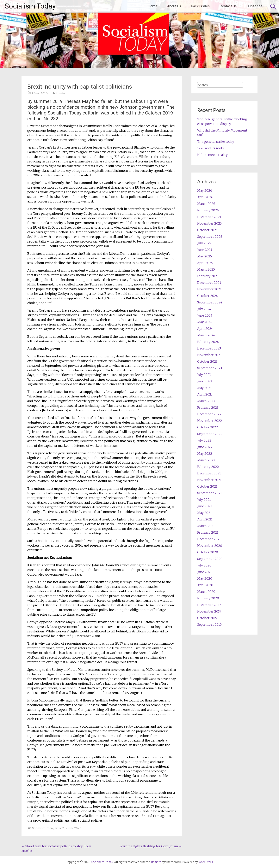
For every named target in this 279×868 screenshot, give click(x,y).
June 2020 (205, 572)
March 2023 (206, 401)
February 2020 (208, 598)
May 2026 (205, 191)
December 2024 (209, 283)
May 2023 (204, 388)
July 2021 (204, 500)
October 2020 (208, 552)
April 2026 (205, 197)
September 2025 (210, 237)
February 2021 (208, 532)
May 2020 (205, 578)
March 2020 (206, 592)
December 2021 (209, 473)
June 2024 (205, 315)
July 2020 (204, 565)
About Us (174, 6)
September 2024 (210, 302)
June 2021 (205, 506)
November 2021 (209, 480)
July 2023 (204, 375)
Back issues (200, 6)
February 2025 (208, 276)
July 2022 (204, 440)
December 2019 (209, 605)
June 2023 (205, 381)
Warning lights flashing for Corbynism (151, 846)
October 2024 (208, 296)
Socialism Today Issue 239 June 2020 (57, 828)
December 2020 (209, 539)
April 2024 (205, 329)
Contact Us (228, 6)
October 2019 (207, 618)
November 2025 (209, 223)
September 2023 (210, 368)
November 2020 (210, 546)
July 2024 (204, 309)
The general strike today (216, 142)
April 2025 (205, 263)
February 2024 (208, 342)
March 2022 (206, 460)
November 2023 (209, 355)
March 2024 (206, 335)
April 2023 (205, 394)
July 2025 (204, 243)
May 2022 (205, 454)
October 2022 (208, 427)
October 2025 (207, 230)
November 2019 (209, 611)
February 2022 (208, 467)
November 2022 (210, 421)
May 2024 (205, 322)
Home (153, 6)
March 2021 (206, 526)
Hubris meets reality (212, 155)
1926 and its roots (211, 148)
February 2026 (208, 210)
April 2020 (205, 585)
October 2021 (207, 486)
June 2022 (205, 447)
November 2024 (210, 289)
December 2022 (209, 414)
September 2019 (209, 625)
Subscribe (254, 6)
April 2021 (205, 519)
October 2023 (207, 361)
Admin (60, 93)
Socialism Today (30, 6)
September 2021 (210, 493)
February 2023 (208, 408)
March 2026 (206, 204)
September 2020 (210, 559)
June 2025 (205, 250)
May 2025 (205, 256)
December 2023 (209, 348)
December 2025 (209, 217)
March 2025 (206, 269)
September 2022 (210, 434)
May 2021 (204, 513)
